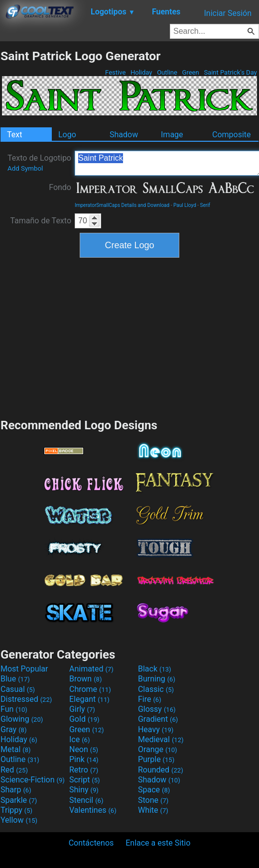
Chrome (90, 689)
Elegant (89, 699)
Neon (84, 749)
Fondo (60, 187)
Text (14, 135)
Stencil (86, 800)
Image (172, 135)
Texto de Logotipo (39, 163)
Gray (13, 729)
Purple (156, 759)
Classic (156, 689)
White (153, 810)
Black (155, 669)
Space (154, 790)
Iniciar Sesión (228, 13)
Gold (84, 719)
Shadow (124, 135)
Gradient (158, 719)
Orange (158, 749)
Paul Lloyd (185, 205)
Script (85, 780)
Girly (82, 709)
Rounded (161, 770)
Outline (167, 72)
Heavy (156, 729)
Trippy (16, 810)
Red (14, 770)
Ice (79, 739)
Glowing (22, 719)
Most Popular (24, 669)
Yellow (19, 820)
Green (191, 72)
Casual (18, 689)
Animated (91, 669)
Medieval (161, 739)
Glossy (157, 709)
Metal (16, 749)
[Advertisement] (129, 337)
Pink (84, 759)
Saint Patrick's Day (230, 72)
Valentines (93, 810)
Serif (205, 205)
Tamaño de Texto (41, 221)
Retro (84, 770)
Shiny (84, 790)
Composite (232, 135)
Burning (157, 679)
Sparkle (19, 800)
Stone (153, 800)
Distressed (26, 699)
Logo (67, 135)
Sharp (16, 790)
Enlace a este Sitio (158, 843)
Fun (14, 709)
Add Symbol (25, 168)
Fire (150, 699)
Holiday (141, 72)
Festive (116, 72)
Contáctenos (91, 843)
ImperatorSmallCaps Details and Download (122, 205)
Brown (85, 679)
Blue (15, 679)
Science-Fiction (33, 780)
